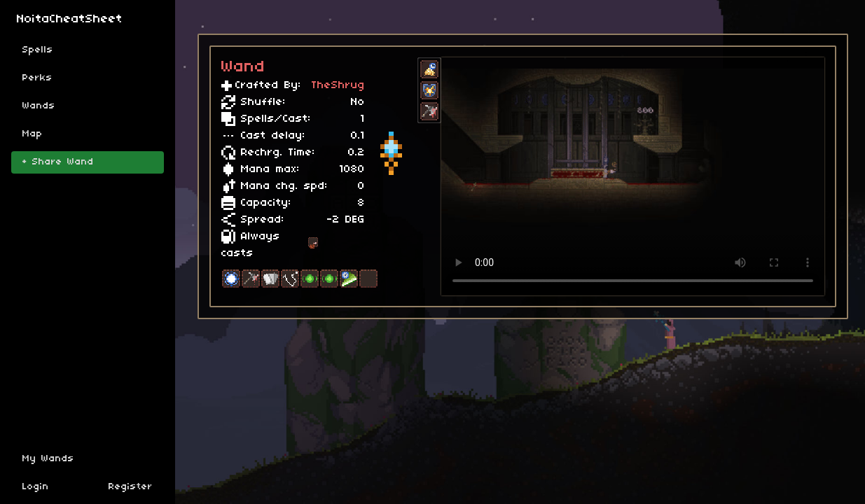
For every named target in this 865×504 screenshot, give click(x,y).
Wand (243, 67)
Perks (37, 78)
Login (36, 487)
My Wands (48, 459)
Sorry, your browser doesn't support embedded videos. (633, 177)
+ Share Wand (58, 162)
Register (131, 487)
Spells (38, 50)
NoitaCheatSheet (70, 19)
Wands (39, 106)
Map (33, 134)
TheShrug (338, 85)
